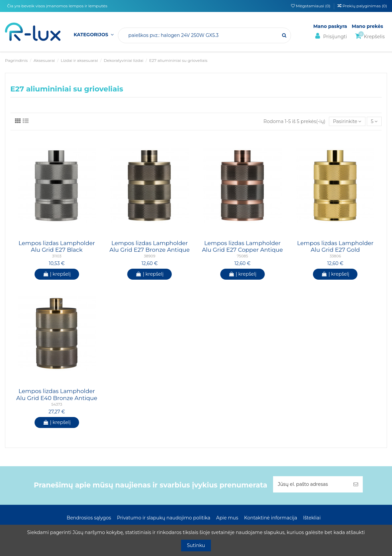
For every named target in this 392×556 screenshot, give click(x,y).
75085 (243, 256)
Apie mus (227, 518)
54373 (57, 404)
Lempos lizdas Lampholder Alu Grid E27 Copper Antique (243, 246)
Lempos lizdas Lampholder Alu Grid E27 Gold (335, 246)
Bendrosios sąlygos (89, 518)
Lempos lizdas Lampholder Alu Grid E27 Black (57, 246)
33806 (335, 256)
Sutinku (196, 545)
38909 (149, 256)
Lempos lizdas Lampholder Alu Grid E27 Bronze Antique (149, 246)
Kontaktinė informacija (271, 518)
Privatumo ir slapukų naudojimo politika (164, 518)
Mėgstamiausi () (311, 6)
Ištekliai (312, 518)
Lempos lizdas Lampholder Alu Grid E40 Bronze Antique (57, 394)
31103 (57, 256)
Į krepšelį (57, 274)
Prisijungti (330, 36)
